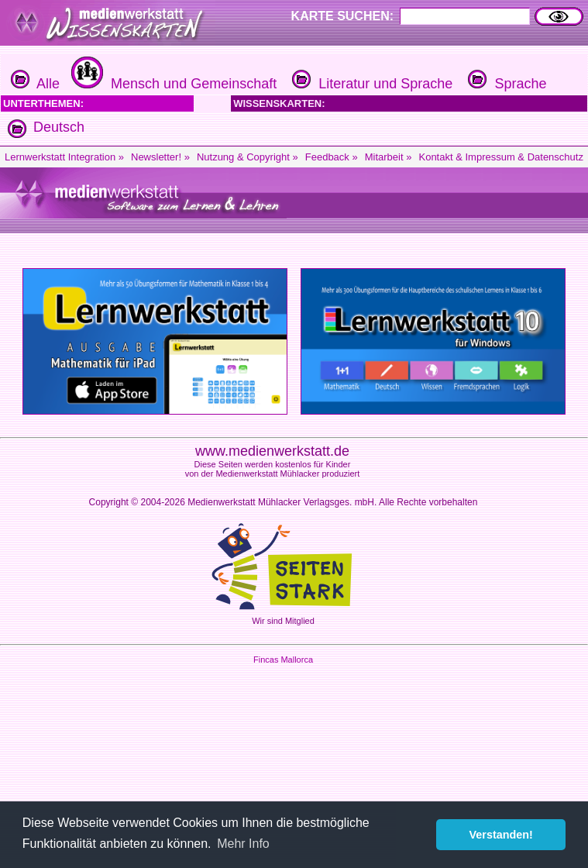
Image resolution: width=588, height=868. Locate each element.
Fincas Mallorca (283, 660)
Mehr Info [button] (243, 844)
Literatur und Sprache (370, 84)
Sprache (505, 84)
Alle (35, 84)
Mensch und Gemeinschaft (172, 84)
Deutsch (59, 127)
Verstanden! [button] (501, 835)
